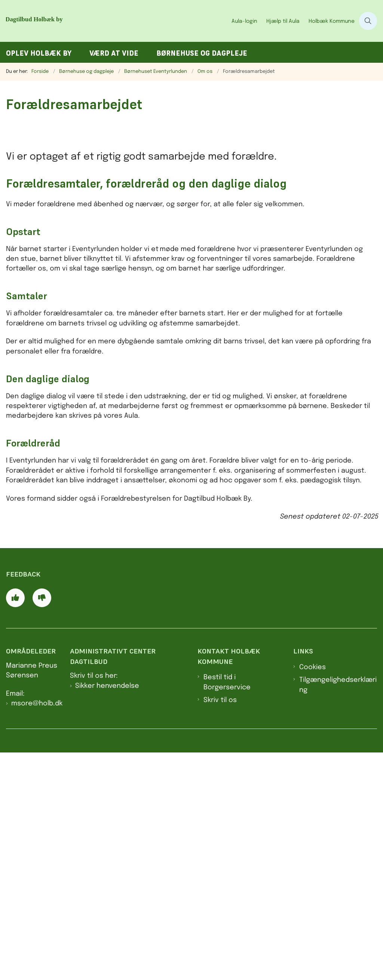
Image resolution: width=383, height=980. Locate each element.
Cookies (312, 894)
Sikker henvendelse (107, 913)
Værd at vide (114, 53)
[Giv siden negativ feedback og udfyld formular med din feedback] (42, 825)
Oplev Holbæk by (39, 53)
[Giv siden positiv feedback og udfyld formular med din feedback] (15, 825)
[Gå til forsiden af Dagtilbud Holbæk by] (96, 21)
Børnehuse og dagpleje (202, 53)
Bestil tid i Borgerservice (227, 909)
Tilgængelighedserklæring (338, 912)
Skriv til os (220, 927)
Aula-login (244, 21)
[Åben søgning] (368, 21)
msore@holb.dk (37, 931)
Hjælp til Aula (283, 21)
